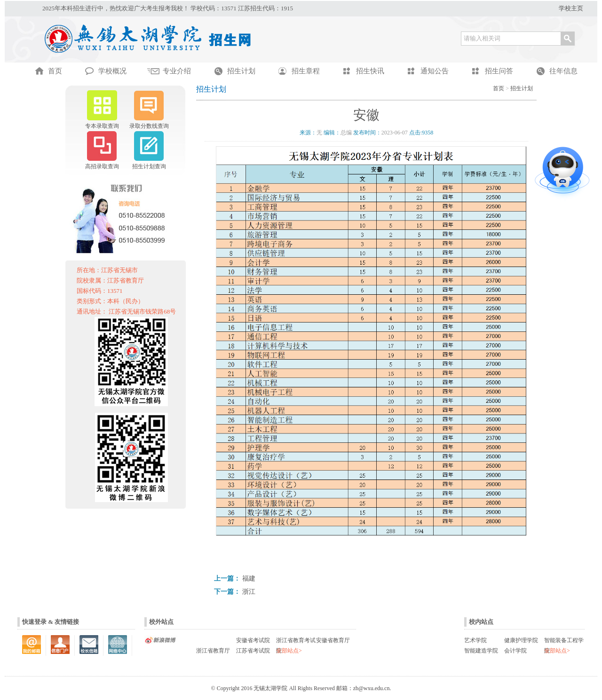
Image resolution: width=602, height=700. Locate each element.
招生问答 (499, 71)
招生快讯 (370, 71)
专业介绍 (177, 71)
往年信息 (563, 71)
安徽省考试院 (253, 640)
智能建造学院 (481, 651)
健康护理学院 (521, 640)
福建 (249, 578)
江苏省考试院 (253, 651)
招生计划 (241, 71)
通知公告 (435, 71)
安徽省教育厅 (333, 640)
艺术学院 (475, 640)
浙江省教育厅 (213, 651)
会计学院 (515, 651)
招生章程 (306, 71)
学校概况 (112, 71)
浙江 (249, 592)
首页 (499, 88)
